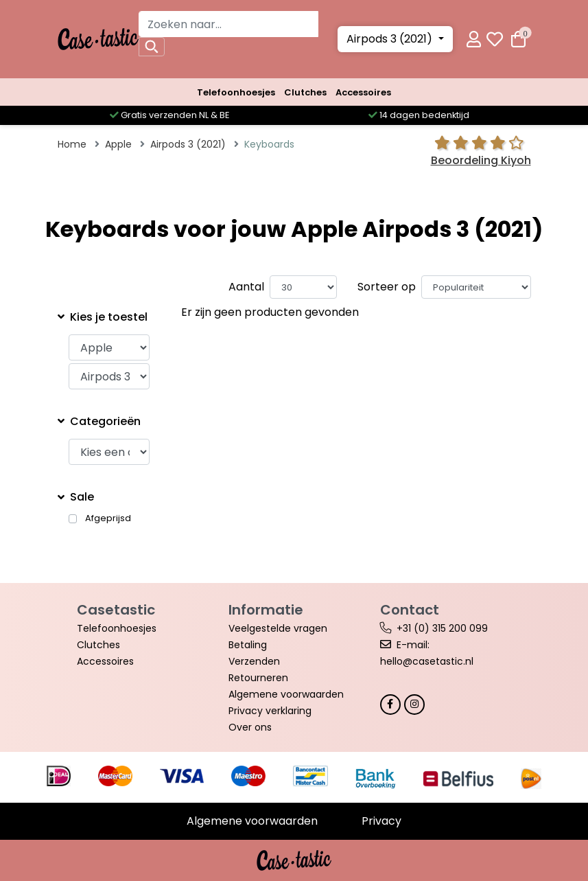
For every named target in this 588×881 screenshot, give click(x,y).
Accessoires (363, 92)
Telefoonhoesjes (236, 92)
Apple (118, 144)
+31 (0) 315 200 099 (442, 628)
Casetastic (116, 610)
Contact (410, 610)
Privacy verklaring (270, 711)
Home (72, 144)
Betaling (248, 645)
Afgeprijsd (108, 518)
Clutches (305, 92)
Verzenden (254, 661)
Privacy (381, 821)
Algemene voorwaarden (286, 694)
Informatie (266, 610)
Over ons (250, 727)
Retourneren (258, 678)
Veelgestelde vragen (278, 628)
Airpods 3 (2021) (391, 39)
